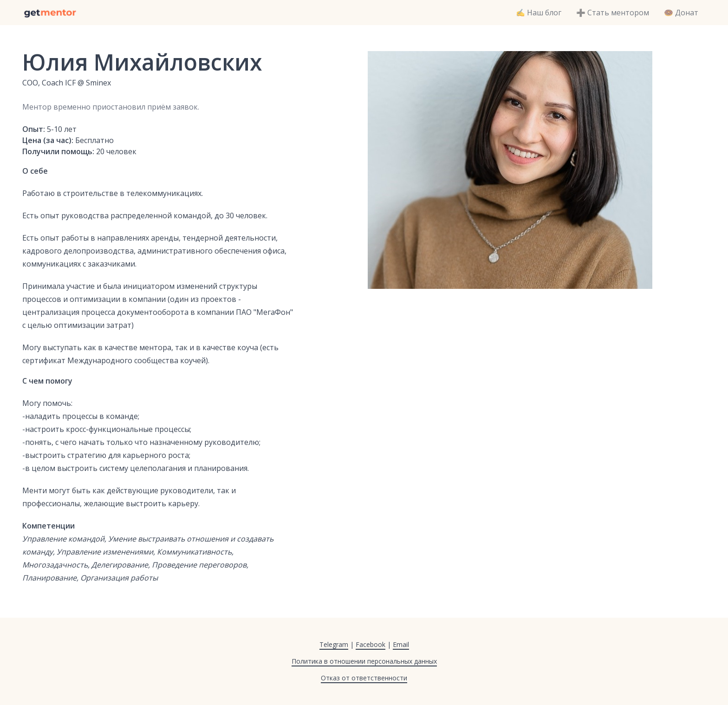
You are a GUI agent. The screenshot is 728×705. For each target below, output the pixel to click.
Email (401, 644)
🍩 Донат (681, 13)
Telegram (334, 644)
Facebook (370, 644)
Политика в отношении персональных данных (364, 661)
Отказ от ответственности (364, 678)
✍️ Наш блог (539, 13)
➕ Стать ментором (613, 13)
